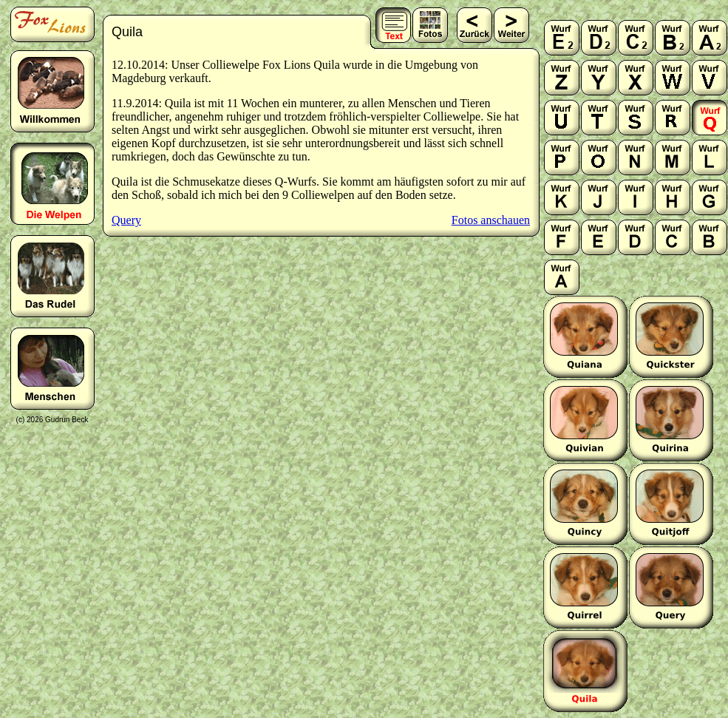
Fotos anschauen (491, 220)
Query (126, 220)
